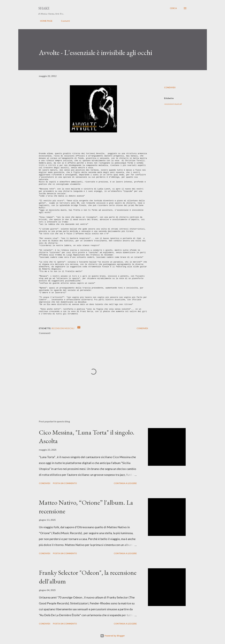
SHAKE (44, 8)
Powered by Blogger (113, 636)
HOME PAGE (44, 21)
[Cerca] (173, 8)
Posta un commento (65, 483)
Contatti (64, 21)
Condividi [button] (170, 87)
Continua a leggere (125, 483)
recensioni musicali (173, 104)
